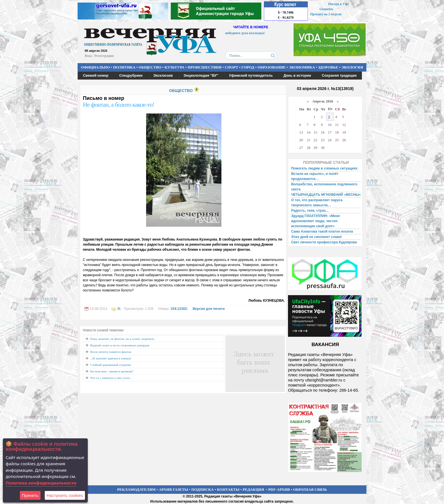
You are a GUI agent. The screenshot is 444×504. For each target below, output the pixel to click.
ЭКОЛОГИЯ (352, 67)
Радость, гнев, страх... (310, 211)
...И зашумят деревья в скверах (111, 358)
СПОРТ (232, 67)
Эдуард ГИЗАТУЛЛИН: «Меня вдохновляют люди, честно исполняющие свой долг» (315, 221)
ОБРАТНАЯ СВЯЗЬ (310, 489)
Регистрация (104, 56)
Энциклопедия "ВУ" (201, 76)
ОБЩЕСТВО (150, 67)
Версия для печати (209, 309)
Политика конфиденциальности (41, 483)
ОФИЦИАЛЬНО (95, 67)
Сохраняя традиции (339, 76)
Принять (30, 495)
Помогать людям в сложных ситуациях (324, 168)
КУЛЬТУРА (174, 67)
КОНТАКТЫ (228, 489)
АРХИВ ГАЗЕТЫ (174, 489)
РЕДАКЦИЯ (253, 489)
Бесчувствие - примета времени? (112, 371)
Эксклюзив (163, 76)
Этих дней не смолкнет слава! (316, 237)
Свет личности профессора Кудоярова (324, 242)
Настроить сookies (65, 495)
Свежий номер (96, 76)
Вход (88, 56)
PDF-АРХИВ (279, 489)
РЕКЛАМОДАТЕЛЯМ (136, 489)
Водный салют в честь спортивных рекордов (120, 345)
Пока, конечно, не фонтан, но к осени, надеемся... (123, 339)
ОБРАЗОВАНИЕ (272, 67)
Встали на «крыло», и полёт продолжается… (315, 176)
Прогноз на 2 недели (326, 14)
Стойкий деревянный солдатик (111, 365)
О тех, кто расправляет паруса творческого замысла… (317, 203)
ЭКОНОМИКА (302, 67)
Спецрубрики (131, 76)
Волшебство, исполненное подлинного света (324, 187)
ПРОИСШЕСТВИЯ (205, 67)
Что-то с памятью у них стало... (111, 378)
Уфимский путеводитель (251, 76)
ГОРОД (248, 67)
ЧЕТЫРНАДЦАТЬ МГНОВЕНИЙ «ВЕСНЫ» (326, 195)
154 (173, 309)
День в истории (297, 76)
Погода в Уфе (339, 4)
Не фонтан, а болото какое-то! (119, 105)
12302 (182, 309)
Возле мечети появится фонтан (111, 352)
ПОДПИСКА (203, 489)
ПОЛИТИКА (124, 67)
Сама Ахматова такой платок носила (322, 231)
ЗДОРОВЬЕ (328, 67)
